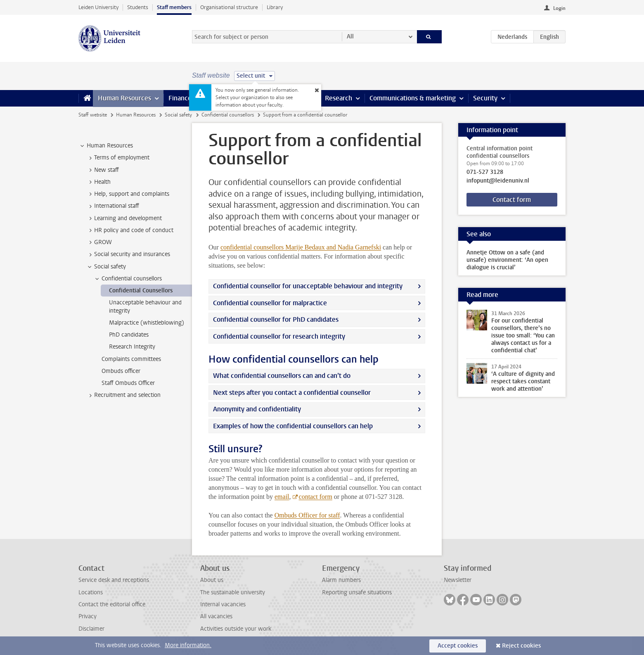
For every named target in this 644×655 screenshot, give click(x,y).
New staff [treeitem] (103, 170)
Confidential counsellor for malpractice (270, 303)
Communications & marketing (413, 98)
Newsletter (458, 580)
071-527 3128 (485, 172)
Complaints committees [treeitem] (131, 359)
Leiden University (98, 7)
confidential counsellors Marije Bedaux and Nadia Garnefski (301, 247)
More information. (188, 645)
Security (485, 98)
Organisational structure (229, 7)
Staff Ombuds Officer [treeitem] (128, 383)
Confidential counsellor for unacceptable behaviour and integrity (308, 286)
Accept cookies (458, 646)
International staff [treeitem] (113, 206)
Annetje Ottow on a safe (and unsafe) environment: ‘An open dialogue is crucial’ (507, 260)
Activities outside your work (236, 629)
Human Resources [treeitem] (106, 146)
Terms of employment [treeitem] (118, 158)
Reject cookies (521, 646)
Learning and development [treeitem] (124, 218)
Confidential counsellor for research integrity (279, 336)
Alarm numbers (341, 580)
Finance (180, 98)
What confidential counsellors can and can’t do (282, 376)
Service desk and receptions (114, 580)
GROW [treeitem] (99, 242)
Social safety (178, 115)
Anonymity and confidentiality (257, 409)
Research (339, 98)
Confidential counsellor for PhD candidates (276, 319)
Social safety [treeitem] (106, 267)
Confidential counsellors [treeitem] (128, 279)
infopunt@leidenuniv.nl (498, 181)
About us (212, 580)
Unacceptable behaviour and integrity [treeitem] (145, 306)
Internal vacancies (223, 604)
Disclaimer (91, 629)
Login (559, 8)
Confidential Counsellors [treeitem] (141, 291)
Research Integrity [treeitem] (132, 347)
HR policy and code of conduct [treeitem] (130, 230)
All (350, 37)
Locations (91, 592)
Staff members (174, 7)
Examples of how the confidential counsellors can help (293, 426)
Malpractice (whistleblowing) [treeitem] (147, 323)
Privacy (88, 616)
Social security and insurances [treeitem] (128, 254)
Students (138, 7)
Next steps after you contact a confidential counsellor (292, 393)
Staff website (93, 115)
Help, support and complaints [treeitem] (128, 194)
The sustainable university (233, 592)
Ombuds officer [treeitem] (121, 371)
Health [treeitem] (98, 182)
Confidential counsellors (228, 115)
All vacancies (216, 616)
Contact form (512, 200)
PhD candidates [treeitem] (129, 335)
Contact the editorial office (112, 604)
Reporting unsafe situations (357, 592)
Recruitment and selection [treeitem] (123, 395)
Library (275, 7)
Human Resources (124, 98)
